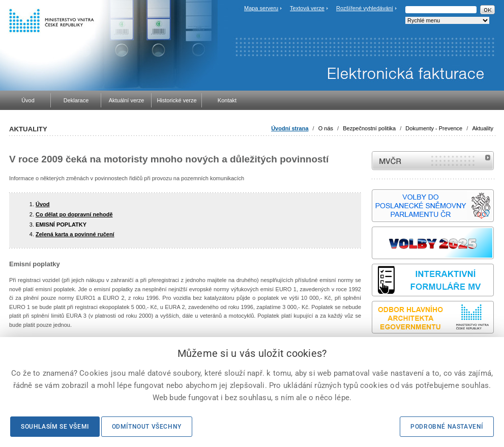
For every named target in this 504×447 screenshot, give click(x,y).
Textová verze (307, 8)
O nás (326, 128)
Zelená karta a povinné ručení (75, 234)
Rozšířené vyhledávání (365, 8)
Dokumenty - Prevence (434, 128)
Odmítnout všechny (147, 427)
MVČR (433, 161)
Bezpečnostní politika (369, 128)
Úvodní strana (290, 128)
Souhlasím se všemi (55, 427)
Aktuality (483, 128)
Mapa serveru (261, 8)
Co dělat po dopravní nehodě (74, 214)
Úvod (43, 204)
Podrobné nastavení (447, 427)
